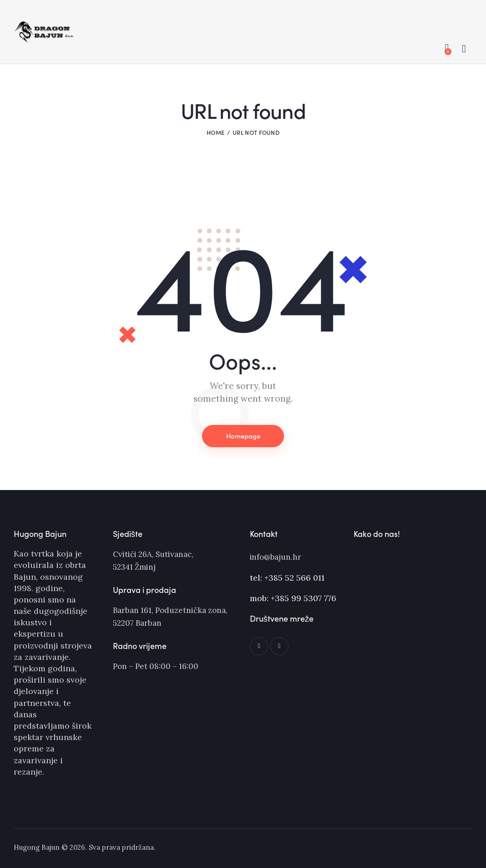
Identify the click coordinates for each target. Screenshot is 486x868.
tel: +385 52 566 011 (287, 577)
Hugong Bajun (37, 848)
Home (215, 132)
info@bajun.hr (276, 557)
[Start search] (464, 49)
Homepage (243, 436)
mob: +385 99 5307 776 (293, 598)
